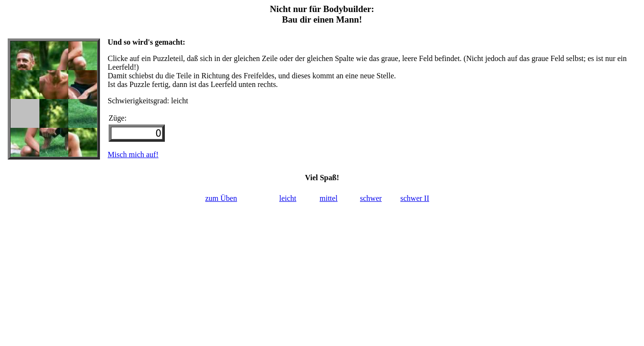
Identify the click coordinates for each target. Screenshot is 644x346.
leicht (288, 198)
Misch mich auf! (133, 154)
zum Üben (221, 198)
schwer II (415, 198)
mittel (328, 198)
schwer (371, 198)
